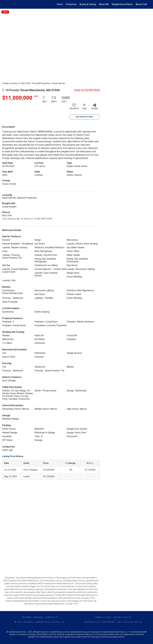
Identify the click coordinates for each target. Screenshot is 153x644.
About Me (104, 4)
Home (60, 4)
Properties (71, 4)
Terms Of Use (103, 617)
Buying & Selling (88, 4)
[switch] (74, 108)
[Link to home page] (7, 4)
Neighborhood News (122, 4)
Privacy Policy (123, 617)
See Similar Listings (84, 117)
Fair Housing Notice (130, 622)
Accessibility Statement (100, 622)
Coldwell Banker (32, 617)
